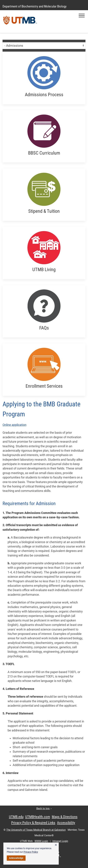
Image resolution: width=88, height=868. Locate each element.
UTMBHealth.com (38, 817)
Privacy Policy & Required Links (33, 823)
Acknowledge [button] (16, 858)
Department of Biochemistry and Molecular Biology (35, 6)
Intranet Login (60, 841)
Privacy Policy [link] (31, 852)
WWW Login (41, 841)
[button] (82, 16)
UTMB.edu (16, 817)
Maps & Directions (65, 817)
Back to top (44, 808)
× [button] (56, 845)
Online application (14, 425)
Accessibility (66, 823)
